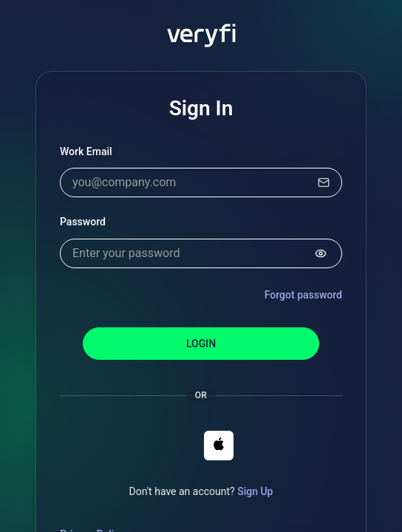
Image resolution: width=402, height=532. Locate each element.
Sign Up (255, 491)
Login (201, 344)
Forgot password (303, 295)
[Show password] (321, 253)
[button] (219, 446)
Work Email (86, 151)
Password (83, 222)
